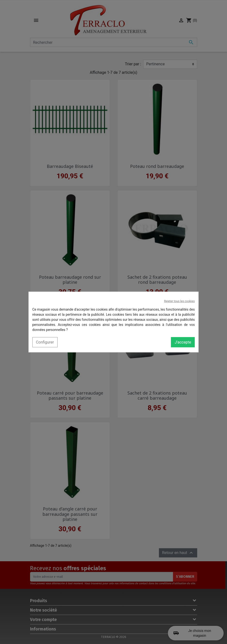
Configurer (45, 342)
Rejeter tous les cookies (179, 301)
